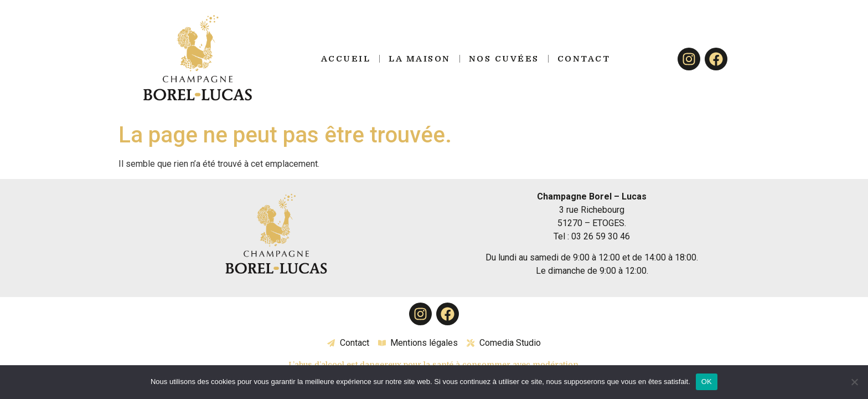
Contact (584, 59)
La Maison (420, 59)
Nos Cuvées (504, 59)
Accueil (346, 59)
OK (707, 382)
